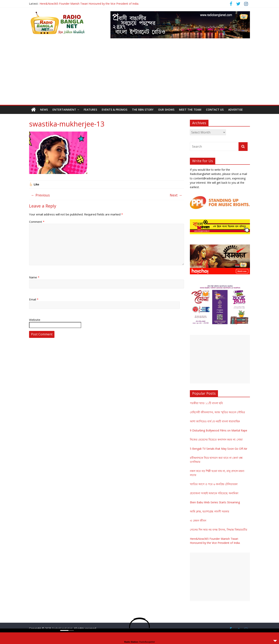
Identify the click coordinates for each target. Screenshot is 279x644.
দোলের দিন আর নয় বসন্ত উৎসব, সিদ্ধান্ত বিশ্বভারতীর (219, 530)
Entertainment (64, 110)
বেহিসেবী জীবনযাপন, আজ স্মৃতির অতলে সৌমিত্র (217, 412)
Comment (37, 222)
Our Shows (166, 110)
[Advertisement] (139, 76)
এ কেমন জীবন (198, 520)
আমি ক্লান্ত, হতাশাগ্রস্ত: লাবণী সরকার (210, 511)
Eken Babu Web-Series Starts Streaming (215, 502)
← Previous (40, 195)
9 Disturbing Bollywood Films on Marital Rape (219, 430)
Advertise (236, 110)
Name (34, 277)
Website (35, 320)
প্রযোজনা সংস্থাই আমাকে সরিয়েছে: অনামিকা (214, 493)
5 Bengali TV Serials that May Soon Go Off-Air (219, 449)
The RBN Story (143, 110)
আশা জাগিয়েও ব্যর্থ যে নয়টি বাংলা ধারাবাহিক (215, 421)
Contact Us (215, 110)
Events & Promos (115, 110)
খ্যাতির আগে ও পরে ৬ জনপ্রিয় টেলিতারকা (214, 484)
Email (34, 299)
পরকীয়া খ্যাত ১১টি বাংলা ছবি (206, 403)
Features (90, 110)
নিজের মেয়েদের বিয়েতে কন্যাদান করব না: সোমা (216, 440)
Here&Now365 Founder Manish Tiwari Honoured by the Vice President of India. (89, 4)
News (44, 110)
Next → (176, 195)
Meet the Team (190, 110)
